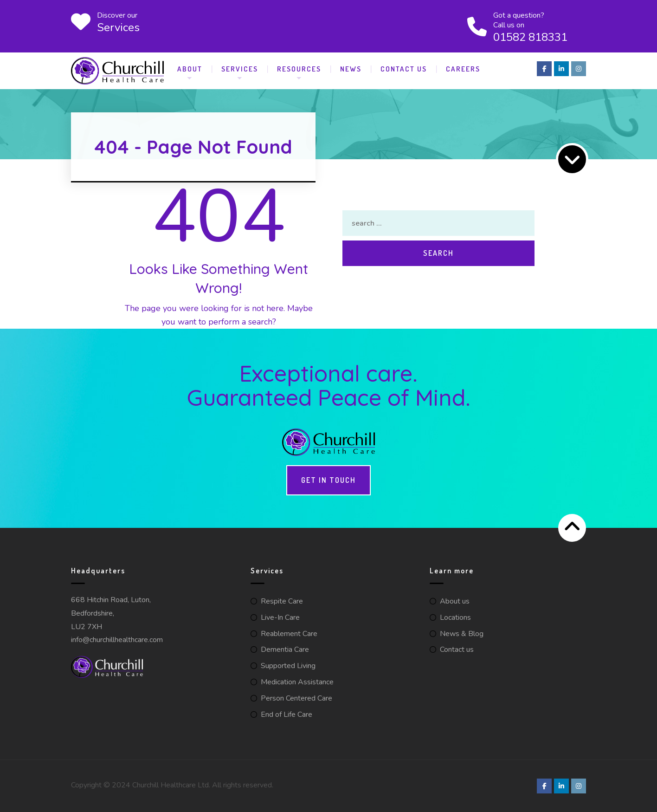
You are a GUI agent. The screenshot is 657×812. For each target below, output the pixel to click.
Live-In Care (280, 617)
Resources (299, 69)
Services (240, 69)
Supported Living (288, 666)
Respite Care (282, 601)
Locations (455, 617)
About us (455, 601)
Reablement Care (289, 634)
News (351, 69)
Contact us (457, 650)
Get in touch (328, 480)
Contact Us (404, 69)
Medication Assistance (297, 682)
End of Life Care (287, 715)
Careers (463, 69)
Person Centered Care (296, 698)
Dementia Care (285, 650)
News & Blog (462, 634)
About (190, 69)
